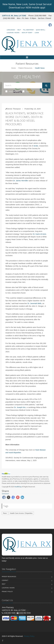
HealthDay (18, 487)
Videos (27, 91)
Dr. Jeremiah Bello (34, 303)
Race (5, 513)
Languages (11, 30)
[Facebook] (50, 25)
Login (37, 33)
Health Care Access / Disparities (21, 513)
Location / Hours (13, 33)
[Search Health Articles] (23, 86)
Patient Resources (25, 68)
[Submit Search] (46, 86)
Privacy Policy (7, 592)
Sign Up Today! (27, 33)
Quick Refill (40, 30)
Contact (5, 580)
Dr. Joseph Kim (20, 407)
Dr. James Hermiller (21, 181)
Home (13, 68)
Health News (12, 91)
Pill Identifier (28, 30)
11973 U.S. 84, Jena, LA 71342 (14, 16)
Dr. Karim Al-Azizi (39, 234)
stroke (36, 146)
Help (19, 30)
